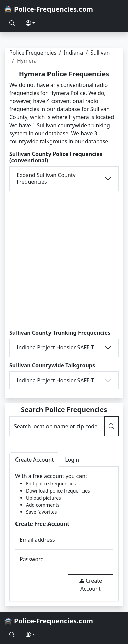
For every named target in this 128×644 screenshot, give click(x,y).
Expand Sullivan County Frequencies (46, 178)
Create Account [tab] (34, 460)
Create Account (90, 585)
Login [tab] (72, 460)
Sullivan (100, 53)
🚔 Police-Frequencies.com (49, 9)
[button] (30, 23)
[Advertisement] (64, 260)
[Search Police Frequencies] (12, 23)
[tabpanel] (64, 534)
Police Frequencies (33, 53)
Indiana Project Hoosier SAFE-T (55, 347)
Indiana (73, 53)
